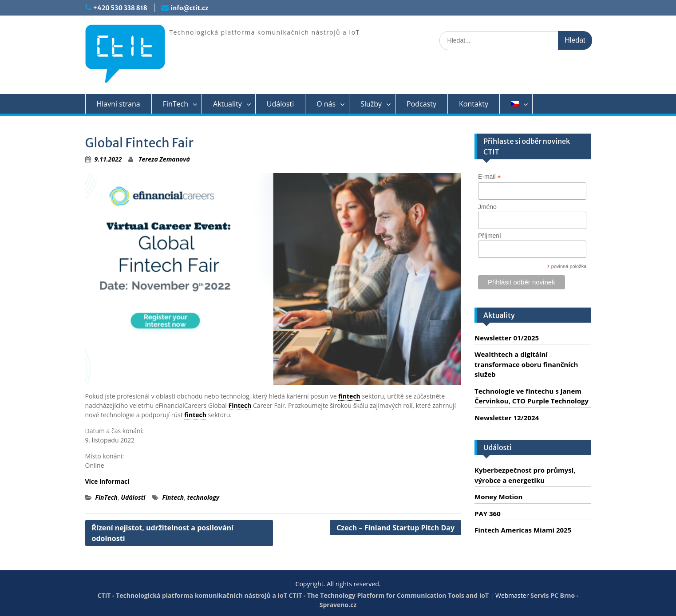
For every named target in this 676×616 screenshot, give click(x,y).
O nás (326, 104)
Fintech (240, 405)
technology (204, 497)
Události (280, 104)
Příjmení (490, 236)
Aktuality (227, 104)
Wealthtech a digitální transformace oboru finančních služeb (526, 364)
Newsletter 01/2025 (507, 338)
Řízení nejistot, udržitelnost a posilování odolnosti (163, 533)
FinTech (176, 104)
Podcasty (421, 104)
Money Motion (498, 497)
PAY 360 (488, 513)
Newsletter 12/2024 (507, 418)
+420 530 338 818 (120, 8)
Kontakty (474, 104)
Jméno (487, 207)
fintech (349, 396)
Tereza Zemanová (164, 159)
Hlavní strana (119, 104)
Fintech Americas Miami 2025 (523, 530)
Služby (371, 104)
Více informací (107, 481)
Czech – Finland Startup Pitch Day (395, 528)
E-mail (490, 177)
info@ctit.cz (190, 8)
